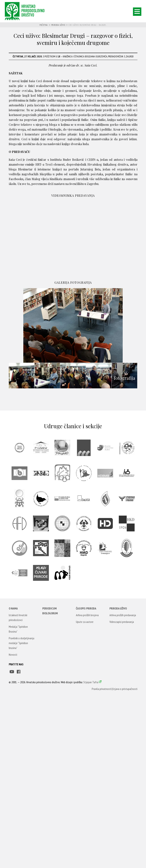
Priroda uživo (58, 25)
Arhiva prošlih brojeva (87, 615)
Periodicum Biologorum (50, 611)
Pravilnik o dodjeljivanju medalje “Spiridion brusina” (22, 643)
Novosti (13, 655)
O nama (13, 608)
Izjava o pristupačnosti (125, 689)
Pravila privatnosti (102, 689)
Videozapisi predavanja (122, 622)
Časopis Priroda (86, 608)
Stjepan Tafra (91, 682)
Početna (44, 25)
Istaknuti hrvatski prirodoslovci (18, 617)
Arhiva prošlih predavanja (123, 615)
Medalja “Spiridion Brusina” (18, 629)
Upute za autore (85, 622)
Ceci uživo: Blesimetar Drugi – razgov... (88, 25)
